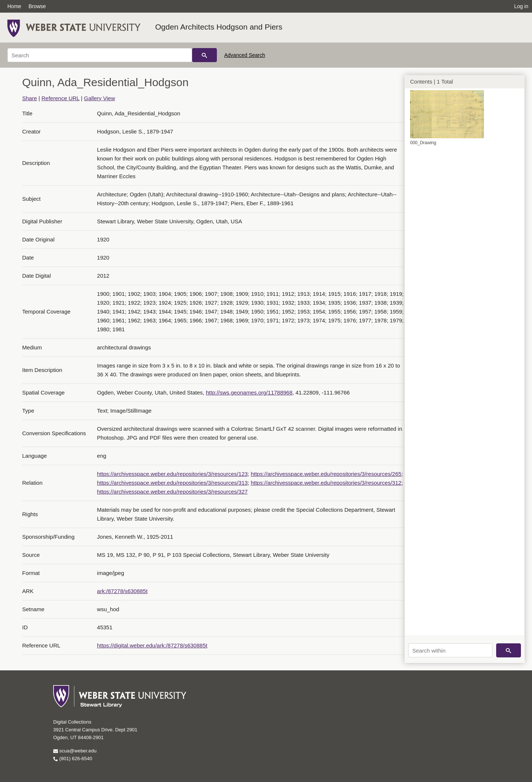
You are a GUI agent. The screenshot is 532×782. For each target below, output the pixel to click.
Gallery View (99, 98)
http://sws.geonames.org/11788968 (249, 392)
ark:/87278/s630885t (122, 591)
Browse (37, 6)
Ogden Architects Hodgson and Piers (219, 27)
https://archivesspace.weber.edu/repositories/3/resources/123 (173, 474)
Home (14, 6)
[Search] (100, 55)
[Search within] (450, 650)
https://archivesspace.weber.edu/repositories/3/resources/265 (326, 474)
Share (30, 98)
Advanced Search (245, 55)
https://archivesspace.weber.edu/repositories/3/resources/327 (173, 492)
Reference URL (60, 98)
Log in (521, 6)
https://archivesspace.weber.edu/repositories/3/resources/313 (173, 483)
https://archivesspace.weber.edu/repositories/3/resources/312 (326, 483)
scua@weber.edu (75, 751)
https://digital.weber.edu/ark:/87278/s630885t (152, 645)
